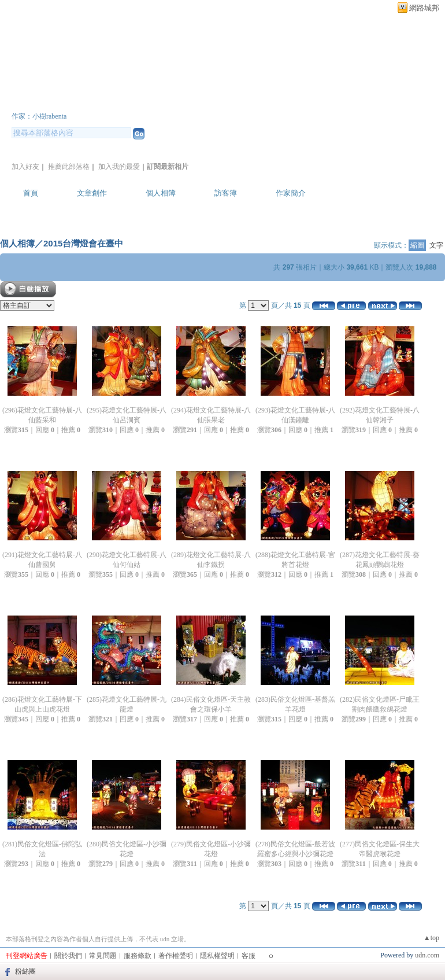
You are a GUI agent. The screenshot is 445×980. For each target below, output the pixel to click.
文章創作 (92, 193)
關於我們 (68, 956)
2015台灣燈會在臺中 (83, 243)
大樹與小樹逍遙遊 (81, 100)
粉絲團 (25, 971)
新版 (202, 100)
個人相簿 (161, 193)
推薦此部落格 (69, 167)
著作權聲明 (176, 956)
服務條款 (138, 956)
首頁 (31, 193)
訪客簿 (226, 193)
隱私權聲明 (217, 956)
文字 (436, 245)
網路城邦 (424, 8)
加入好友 (25, 167)
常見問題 (103, 956)
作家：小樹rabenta (39, 116)
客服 (249, 956)
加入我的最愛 (119, 167)
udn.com (427, 955)
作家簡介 (291, 193)
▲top (431, 938)
